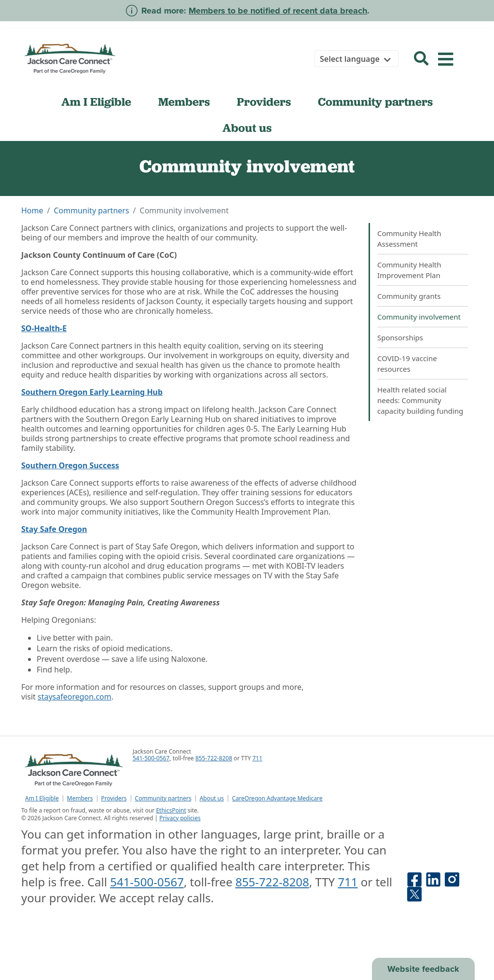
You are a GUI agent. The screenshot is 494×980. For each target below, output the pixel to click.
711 (257, 758)
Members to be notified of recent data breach (278, 11)
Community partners (375, 102)
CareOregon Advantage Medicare (277, 798)
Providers (264, 102)
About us (247, 128)
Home (32, 210)
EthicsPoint (171, 810)
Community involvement (419, 317)
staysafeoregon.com (75, 697)
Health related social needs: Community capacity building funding (420, 400)
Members (184, 102)
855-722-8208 (214, 758)
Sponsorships (400, 337)
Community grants (409, 296)
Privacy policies (180, 818)
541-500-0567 (151, 758)
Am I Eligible (96, 102)
